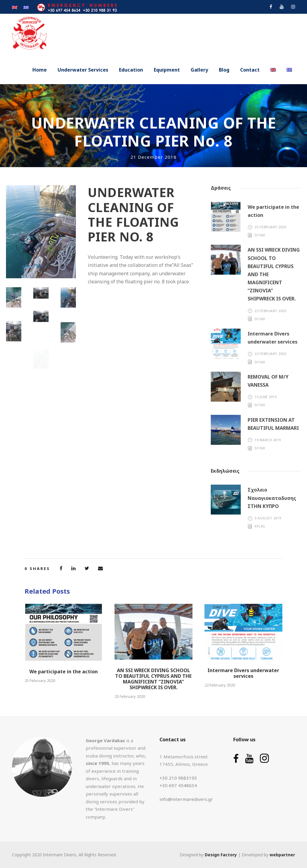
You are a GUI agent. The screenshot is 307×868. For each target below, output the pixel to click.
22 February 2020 (270, 354)
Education (131, 70)
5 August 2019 (268, 518)
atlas (260, 526)
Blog (224, 70)
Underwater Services (83, 70)
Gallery (199, 70)
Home (40, 70)
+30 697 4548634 (178, 785)
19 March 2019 (268, 440)
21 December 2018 (153, 157)
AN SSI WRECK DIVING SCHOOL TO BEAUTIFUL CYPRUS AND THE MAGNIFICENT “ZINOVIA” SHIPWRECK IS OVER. (153, 679)
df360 (260, 235)
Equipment (167, 70)
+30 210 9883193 (178, 778)
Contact (250, 70)
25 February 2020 (270, 227)
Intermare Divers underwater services (243, 673)
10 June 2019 (265, 397)
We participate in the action (64, 672)
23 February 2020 (270, 311)
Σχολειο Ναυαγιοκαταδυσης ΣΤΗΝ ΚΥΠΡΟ (272, 498)
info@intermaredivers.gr (186, 799)
